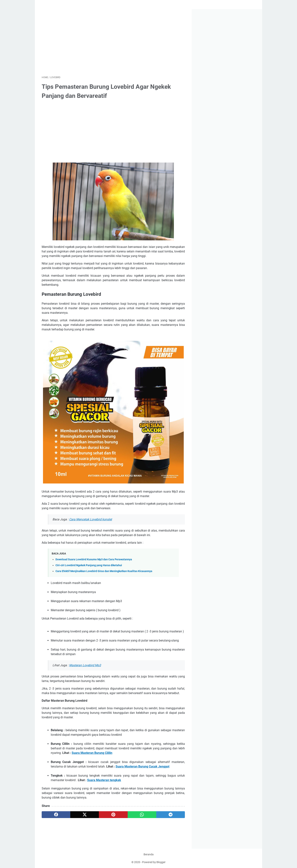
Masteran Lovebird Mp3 (85, 665)
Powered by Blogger (154, 862)
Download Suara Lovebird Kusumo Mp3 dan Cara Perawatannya (94, 559)
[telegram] (171, 815)
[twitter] (85, 815)
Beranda (149, 854)
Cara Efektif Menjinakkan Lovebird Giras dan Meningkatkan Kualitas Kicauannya (104, 571)
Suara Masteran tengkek (104, 780)
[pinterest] (113, 815)
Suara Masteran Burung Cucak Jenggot (142, 766)
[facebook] (56, 815)
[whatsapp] (142, 815)
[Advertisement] (113, 42)
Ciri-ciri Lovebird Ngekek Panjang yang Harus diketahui (89, 565)
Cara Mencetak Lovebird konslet (91, 519)
